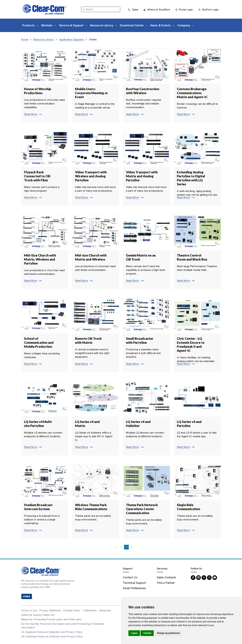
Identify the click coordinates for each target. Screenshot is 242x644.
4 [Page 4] (126, 547)
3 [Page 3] (121, 547)
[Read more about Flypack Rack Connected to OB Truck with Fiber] (45, 167)
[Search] (101, 9)
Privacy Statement (50, 610)
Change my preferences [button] (168, 633)
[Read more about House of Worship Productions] (45, 84)
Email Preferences (134, 588)
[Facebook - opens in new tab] (193, 577)
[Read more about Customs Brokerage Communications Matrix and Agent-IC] (197, 84)
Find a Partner (166, 583)
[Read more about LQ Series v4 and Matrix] (96, 417)
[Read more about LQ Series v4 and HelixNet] (146, 417)
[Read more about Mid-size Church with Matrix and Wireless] (96, 251)
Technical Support (134, 583)
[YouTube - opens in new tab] (215, 577)
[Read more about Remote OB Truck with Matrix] (96, 334)
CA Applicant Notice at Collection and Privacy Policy (52, 632)
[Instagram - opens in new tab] (209, 577)
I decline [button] (147, 633)
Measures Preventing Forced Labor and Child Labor (51, 619)
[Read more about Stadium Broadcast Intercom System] (45, 500)
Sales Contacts (166, 577)
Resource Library (44, 39)
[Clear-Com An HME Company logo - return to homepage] (41, 571)
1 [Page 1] (110, 547)
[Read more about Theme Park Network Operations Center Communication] (146, 500)
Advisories (105, 610)
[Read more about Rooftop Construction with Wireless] (146, 84)
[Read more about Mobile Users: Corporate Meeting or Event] (96, 84)
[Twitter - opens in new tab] (204, 577)
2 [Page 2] (115, 547)
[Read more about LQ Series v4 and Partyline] (197, 417)
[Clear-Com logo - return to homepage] (44, 9)
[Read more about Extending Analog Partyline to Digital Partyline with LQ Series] (197, 167)
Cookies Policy (72, 610)
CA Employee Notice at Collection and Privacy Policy (52, 636)
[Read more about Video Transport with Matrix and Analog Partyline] (146, 167)
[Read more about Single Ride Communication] (197, 500)
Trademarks (90, 610)
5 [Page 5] (132, 547)
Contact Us (130, 577)
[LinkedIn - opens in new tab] (198, 577)
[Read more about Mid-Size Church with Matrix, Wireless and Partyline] (45, 251)
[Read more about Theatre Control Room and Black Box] (197, 251)
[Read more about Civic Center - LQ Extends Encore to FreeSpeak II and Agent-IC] (197, 334)
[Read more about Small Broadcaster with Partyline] (146, 334)
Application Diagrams (71, 39)
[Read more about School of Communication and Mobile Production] (45, 334)
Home (25, 39)
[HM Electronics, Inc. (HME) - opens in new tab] (27, 596)
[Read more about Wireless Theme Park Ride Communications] (96, 500)
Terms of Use (29, 610)
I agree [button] (134, 633)
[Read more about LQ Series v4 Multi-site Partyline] (45, 417)
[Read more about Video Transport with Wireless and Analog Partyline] (96, 167)
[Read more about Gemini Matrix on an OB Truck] (146, 251)
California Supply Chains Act (38, 615)
